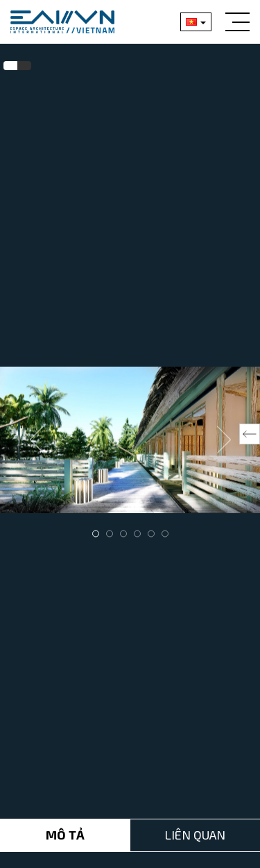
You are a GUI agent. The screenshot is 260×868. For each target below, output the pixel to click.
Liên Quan (195, 830)
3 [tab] (123, 533)
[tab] (10, 66)
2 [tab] (110, 533)
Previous (37, 440)
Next (224, 440)
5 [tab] (151, 533)
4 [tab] (137, 533)
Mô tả (65, 830)
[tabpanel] (130, 440)
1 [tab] (96, 533)
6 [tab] (165, 533)
